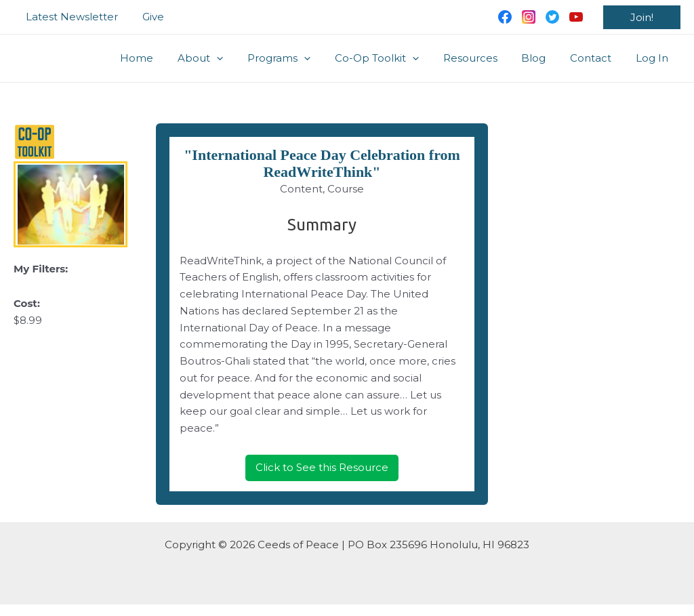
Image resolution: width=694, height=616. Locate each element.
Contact (597, 58)
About (226, 58)
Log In (654, 58)
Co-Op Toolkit (394, 58)
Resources (484, 58)
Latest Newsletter (70, 17)
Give (147, 17)
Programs (301, 58)
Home (166, 58)
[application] (242, 58)
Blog (544, 58)
